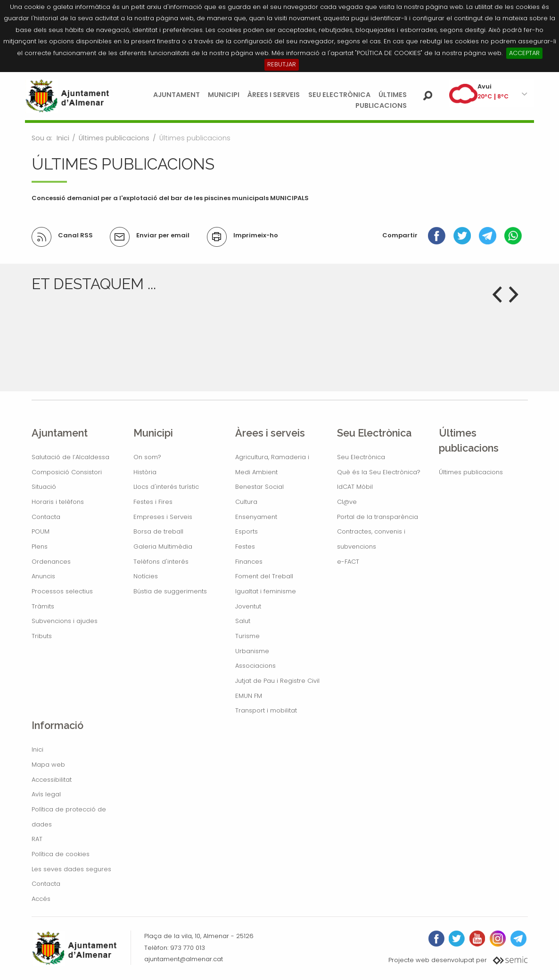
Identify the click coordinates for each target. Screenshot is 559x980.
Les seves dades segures (71, 869)
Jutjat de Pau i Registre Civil (277, 681)
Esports (247, 531)
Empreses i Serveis (163, 517)
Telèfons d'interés (161, 562)
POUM (41, 531)
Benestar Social (259, 487)
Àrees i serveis (274, 95)
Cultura (246, 502)
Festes (245, 547)
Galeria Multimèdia (163, 547)
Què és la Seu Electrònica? (379, 472)
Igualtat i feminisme (266, 591)
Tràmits (43, 606)
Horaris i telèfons (58, 502)
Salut (243, 621)
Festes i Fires (153, 502)
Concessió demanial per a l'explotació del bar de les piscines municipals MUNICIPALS (170, 198)
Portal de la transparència (378, 517)
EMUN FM (249, 696)
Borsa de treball (158, 531)
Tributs (42, 636)
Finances (249, 562)
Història (145, 472)
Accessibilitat (52, 780)
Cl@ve (347, 502)
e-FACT (348, 562)
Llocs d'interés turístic (166, 487)
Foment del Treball (264, 576)
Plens (40, 547)
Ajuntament (177, 95)
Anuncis (43, 576)
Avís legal (46, 794)
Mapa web (48, 765)
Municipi (224, 95)
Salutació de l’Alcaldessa (70, 457)
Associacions (255, 666)
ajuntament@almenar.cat (184, 959)
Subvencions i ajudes (65, 621)
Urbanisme (252, 651)
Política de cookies (61, 854)
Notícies (146, 576)
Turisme (247, 636)
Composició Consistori (67, 472)
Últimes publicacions (114, 138)
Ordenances (51, 562)
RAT (37, 839)
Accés (41, 899)
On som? (147, 457)
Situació (44, 487)
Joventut (248, 606)
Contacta (46, 517)
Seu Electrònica (339, 95)
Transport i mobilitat (266, 710)
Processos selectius (62, 591)
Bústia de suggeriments (170, 591)
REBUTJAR (282, 64)
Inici (63, 138)
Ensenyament (256, 517)
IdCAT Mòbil (355, 487)
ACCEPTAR (524, 53)
